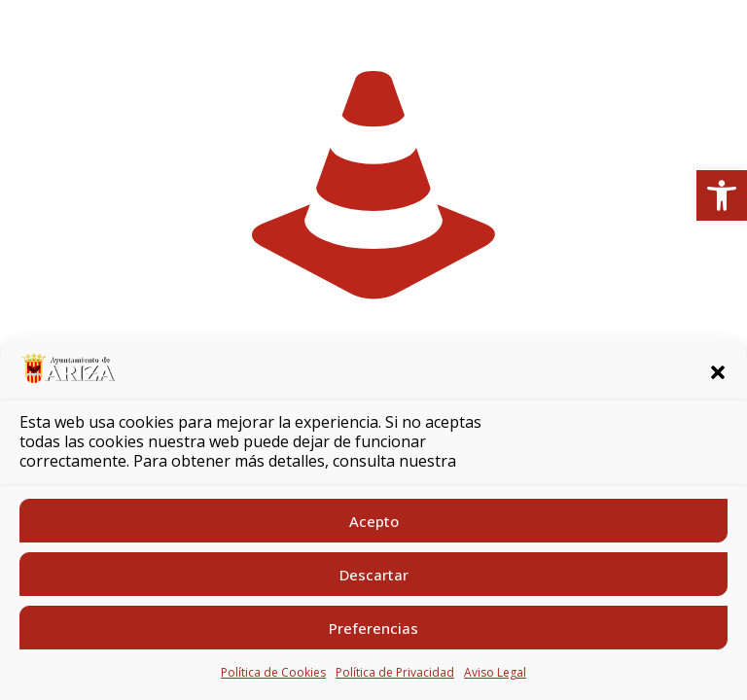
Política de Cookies (273, 672)
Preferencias (373, 628)
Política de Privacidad (395, 672)
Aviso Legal (495, 672)
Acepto (374, 521)
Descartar (374, 575)
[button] (722, 195)
